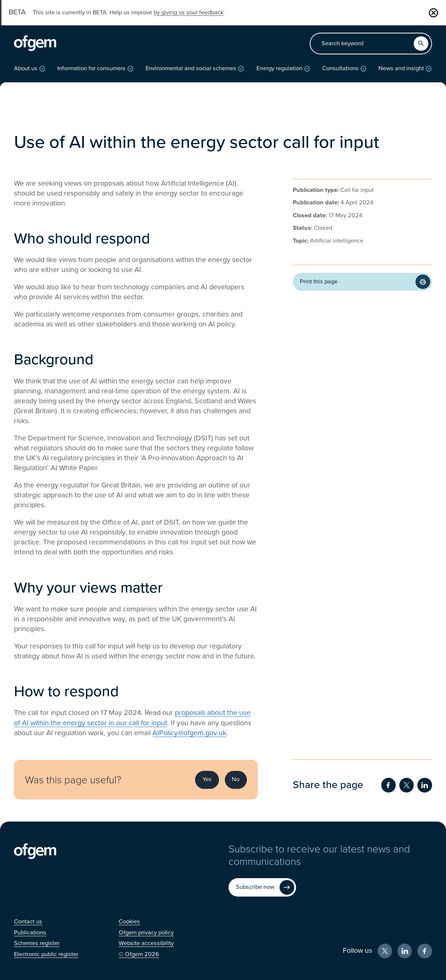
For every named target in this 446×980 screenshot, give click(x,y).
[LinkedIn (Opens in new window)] (405, 951)
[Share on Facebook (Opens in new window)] (389, 785)
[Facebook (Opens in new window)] (425, 951)
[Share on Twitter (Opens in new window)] (407, 785)
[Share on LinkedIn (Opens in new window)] (425, 785)
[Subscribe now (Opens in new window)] (262, 887)
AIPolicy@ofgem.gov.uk (189, 733)
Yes (207, 779)
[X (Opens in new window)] (385, 951)
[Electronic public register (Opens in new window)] (46, 954)
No (236, 779)
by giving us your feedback (188, 12)
